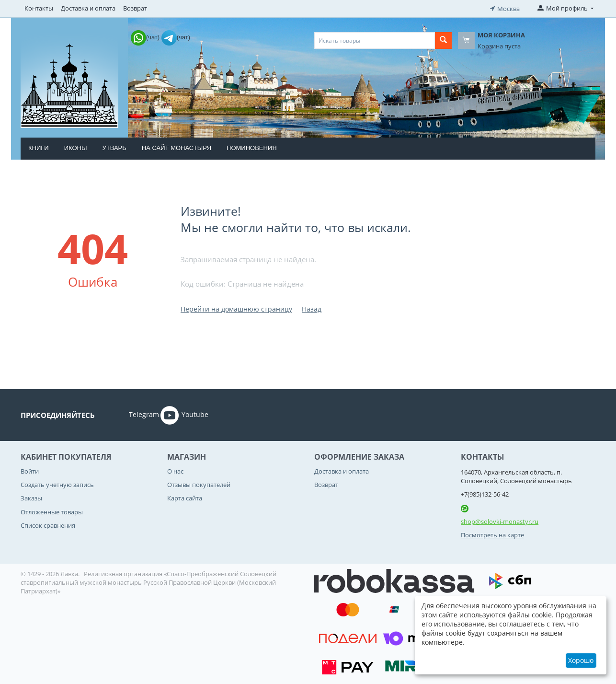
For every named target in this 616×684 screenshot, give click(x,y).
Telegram (131, 414)
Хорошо (581, 660)
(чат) (146, 36)
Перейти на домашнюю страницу (236, 308)
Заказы (31, 498)
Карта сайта (185, 498)
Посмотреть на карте (492, 534)
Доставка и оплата (88, 8)
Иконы (76, 147)
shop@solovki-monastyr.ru (500, 521)
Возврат (135, 8)
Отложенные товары (52, 511)
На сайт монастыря (177, 147)
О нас (175, 470)
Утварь (114, 147)
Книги (39, 147)
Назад (312, 308)
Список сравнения (48, 524)
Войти (30, 470)
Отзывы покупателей (199, 484)
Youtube (184, 414)
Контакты (39, 8)
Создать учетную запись (57, 484)
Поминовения (252, 147)
